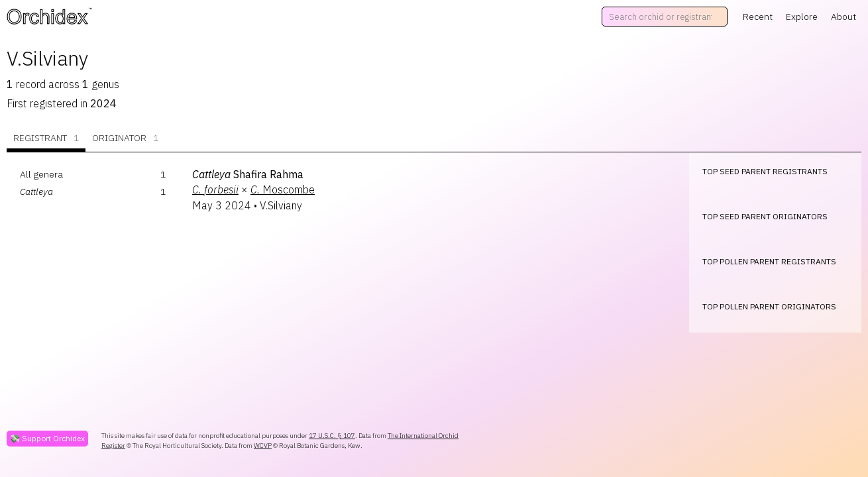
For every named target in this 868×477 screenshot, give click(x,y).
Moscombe (283, 189)
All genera (41, 174)
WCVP (263, 446)
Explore (802, 17)
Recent (758, 17)
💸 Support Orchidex (47, 438)
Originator (125, 138)
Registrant (46, 138)
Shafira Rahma (248, 174)
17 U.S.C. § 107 (332, 436)
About (843, 17)
